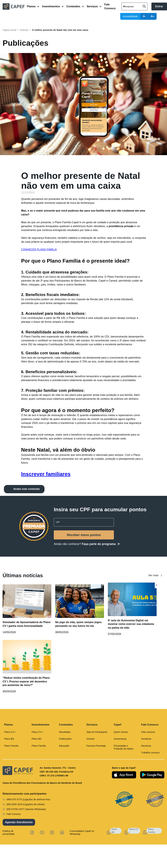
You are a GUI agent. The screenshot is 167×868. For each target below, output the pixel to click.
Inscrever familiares (46, 474)
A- (144, 16)
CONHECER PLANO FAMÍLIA (39, 250)
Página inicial (10, 30)
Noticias (24, 30)
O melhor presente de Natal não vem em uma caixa (60, 30)
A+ (152, 16)
